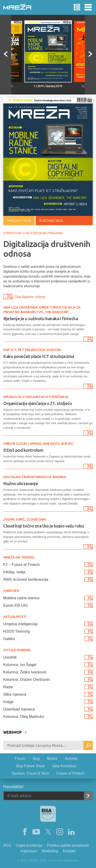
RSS (7, 845)
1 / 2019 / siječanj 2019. (48, 86)
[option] (48, 55)
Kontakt (69, 851)
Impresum (29, 851)
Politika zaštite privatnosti (68, 845)
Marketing (50, 851)
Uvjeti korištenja (29, 845)
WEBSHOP (15, 732)
